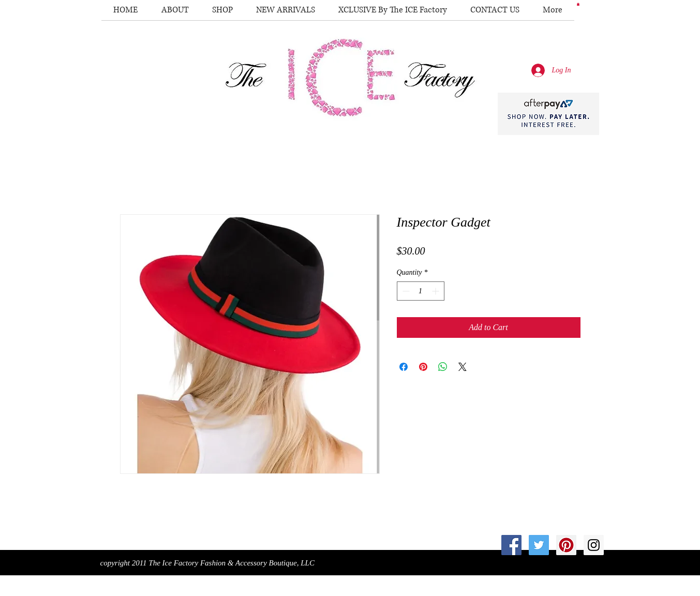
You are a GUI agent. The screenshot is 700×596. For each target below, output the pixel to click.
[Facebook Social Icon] (511, 545)
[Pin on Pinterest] (423, 367)
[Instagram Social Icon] (594, 545)
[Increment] (436, 291)
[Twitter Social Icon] (539, 545)
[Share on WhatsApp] (443, 367)
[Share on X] (463, 367)
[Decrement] (405, 291)
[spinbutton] (421, 291)
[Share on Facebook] (404, 367)
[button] (578, 4)
